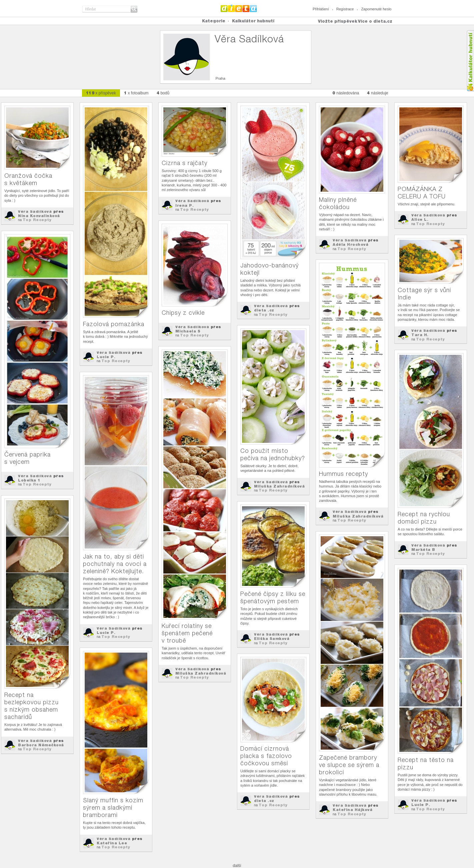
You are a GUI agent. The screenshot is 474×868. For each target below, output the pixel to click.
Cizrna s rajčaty (184, 163)
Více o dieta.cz (375, 21)
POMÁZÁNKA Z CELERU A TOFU (422, 193)
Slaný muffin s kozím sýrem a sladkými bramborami (113, 807)
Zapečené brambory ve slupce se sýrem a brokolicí (349, 765)
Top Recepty (37, 220)
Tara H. (420, 335)
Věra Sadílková (35, 211)
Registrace (345, 9)
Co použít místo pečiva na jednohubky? (273, 454)
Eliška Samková (272, 639)
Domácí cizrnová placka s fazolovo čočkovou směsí (266, 756)
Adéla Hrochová (350, 244)
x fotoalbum (136, 93)
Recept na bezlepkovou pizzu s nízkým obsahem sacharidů (31, 706)
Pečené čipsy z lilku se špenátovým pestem (273, 597)
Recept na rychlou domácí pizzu (424, 518)
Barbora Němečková (41, 745)
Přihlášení (321, 9)
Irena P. (184, 205)
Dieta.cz (239, 8)
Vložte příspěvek (338, 21)
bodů (163, 93)
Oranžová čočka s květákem (28, 179)
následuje (377, 93)
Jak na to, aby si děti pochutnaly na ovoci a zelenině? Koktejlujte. (115, 564)
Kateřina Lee (112, 843)
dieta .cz (264, 310)
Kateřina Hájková (352, 810)
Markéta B (423, 550)
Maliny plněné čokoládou (338, 203)
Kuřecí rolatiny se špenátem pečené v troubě (187, 633)
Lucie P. (106, 357)
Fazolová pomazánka (114, 324)
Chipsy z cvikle (183, 313)
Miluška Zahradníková (358, 516)
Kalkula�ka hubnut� (470, 61)
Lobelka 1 (29, 480)
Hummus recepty (343, 474)
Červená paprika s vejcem (27, 458)
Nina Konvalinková (39, 216)
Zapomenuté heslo (376, 9)
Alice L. (420, 219)
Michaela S (188, 331)
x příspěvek (101, 93)
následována (346, 93)
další (237, 866)
